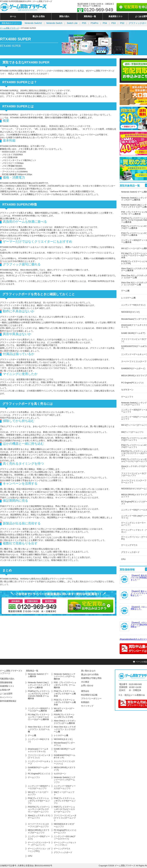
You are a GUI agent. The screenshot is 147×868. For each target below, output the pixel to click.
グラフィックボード (63, 852)
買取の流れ (64, 16)
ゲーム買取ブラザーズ (9, 28)
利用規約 (85, 702)
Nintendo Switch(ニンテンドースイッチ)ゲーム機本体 (65, 676)
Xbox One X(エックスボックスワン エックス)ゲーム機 (65, 729)
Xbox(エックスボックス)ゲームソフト (39, 817)
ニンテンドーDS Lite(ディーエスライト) (65, 838)
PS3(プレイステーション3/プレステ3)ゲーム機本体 (65, 702)
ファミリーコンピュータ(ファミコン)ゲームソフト (65, 818)
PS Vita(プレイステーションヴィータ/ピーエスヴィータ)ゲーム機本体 (39, 717)
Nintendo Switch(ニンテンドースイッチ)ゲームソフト (65, 780)
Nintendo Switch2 (33, 23)
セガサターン (60, 774)
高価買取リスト (116, 16)
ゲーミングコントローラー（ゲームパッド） (39, 844)
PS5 (84, 23)
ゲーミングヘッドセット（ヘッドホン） (65, 844)
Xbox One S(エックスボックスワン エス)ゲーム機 (39, 729)
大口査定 (85, 682)
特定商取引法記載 (89, 695)
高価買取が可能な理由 (91, 678)
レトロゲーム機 (61, 735)
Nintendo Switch (54, 23)
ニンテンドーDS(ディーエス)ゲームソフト (65, 787)
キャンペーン (6, 697)
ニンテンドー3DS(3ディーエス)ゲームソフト (39, 787)
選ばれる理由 (39, 16)
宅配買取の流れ (7, 679)
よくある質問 (6, 694)
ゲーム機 (32, 735)
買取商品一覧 (90, 16)
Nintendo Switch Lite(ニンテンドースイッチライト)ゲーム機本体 (39, 685)
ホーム (13, 16)
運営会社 (85, 691)
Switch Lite (72, 23)
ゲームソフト (34, 777)
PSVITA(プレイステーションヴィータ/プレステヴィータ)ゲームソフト (39, 809)
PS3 (113, 23)
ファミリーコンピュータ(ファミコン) (39, 756)
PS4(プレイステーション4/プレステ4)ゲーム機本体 (65, 694)
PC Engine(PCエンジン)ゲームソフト (65, 831)
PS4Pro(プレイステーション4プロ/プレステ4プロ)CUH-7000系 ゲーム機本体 (39, 695)
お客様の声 (5, 690)
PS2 (122, 23)
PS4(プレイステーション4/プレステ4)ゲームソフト (65, 801)
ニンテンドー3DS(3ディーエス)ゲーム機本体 (39, 710)
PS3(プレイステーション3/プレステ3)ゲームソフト (39, 801)
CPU (30, 856)
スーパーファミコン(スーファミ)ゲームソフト (38, 825)
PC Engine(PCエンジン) (39, 774)
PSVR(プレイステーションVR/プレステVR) (64, 716)
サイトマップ (87, 706)
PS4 (105, 23)
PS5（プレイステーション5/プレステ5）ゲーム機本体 (65, 685)
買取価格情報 (6, 682)
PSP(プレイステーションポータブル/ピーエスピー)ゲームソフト (64, 809)
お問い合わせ (87, 685)
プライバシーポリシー (91, 698)
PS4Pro (94, 23)
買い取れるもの (88, 671)
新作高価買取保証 (8, 701)
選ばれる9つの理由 (90, 674)
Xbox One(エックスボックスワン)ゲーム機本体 (65, 722)
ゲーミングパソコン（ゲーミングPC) (39, 850)
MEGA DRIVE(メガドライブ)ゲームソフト (39, 831)
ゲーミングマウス (62, 849)
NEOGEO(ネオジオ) (63, 739)
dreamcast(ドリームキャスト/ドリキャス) (38, 750)
